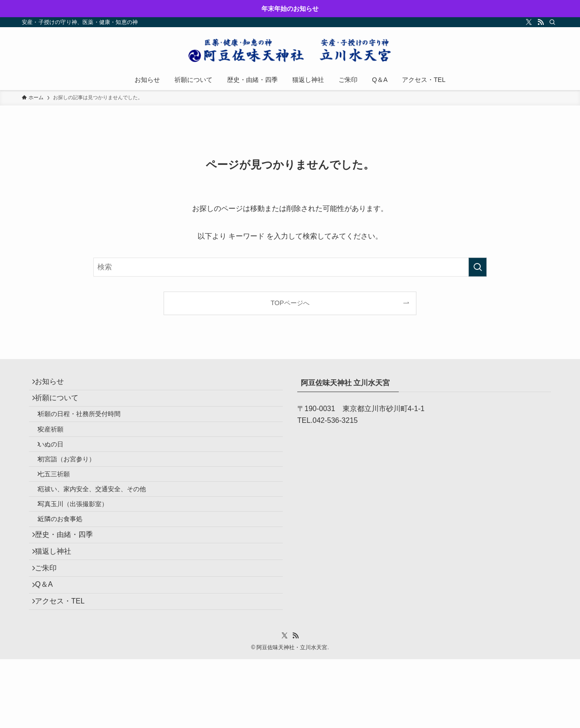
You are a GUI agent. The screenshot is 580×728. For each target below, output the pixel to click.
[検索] (552, 22)
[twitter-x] (529, 22)
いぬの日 (58, 465)
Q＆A (49, 646)
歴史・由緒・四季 (69, 582)
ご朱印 (51, 624)
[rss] (541, 22)
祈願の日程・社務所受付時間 (87, 426)
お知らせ (54, 384)
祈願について (62, 405)
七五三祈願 (61, 503)
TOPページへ (290, 303)
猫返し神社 (58, 603)
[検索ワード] (290, 267)
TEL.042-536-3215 (327, 420)
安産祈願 (58, 445)
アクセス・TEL (65, 667)
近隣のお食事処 (68, 561)
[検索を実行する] (478, 267)
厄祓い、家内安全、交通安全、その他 (99, 522)
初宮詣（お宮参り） (74, 484)
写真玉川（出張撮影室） (80, 542)
